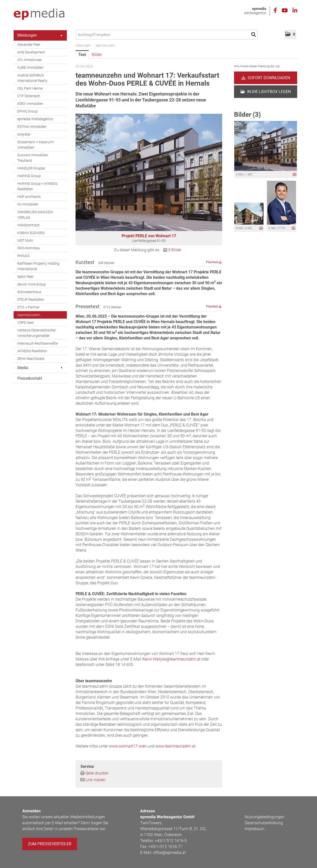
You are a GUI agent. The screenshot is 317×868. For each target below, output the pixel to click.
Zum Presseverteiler (50, 844)
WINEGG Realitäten (32, 351)
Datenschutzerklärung (264, 823)
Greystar (24, 134)
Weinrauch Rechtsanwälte (38, 343)
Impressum (254, 829)
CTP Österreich (29, 96)
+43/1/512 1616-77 (165, 847)
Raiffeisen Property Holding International (38, 266)
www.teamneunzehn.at (175, 746)
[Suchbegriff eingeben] (167, 35)
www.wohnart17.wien (128, 746)
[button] (290, 35)
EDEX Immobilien (30, 104)
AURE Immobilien (30, 68)
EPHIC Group (27, 111)
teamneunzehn (29, 315)
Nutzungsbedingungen (264, 817)
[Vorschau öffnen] (149, 172)
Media (40, 368)
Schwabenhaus (29, 292)
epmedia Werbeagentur (35, 119)
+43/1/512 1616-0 (171, 841)
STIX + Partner (28, 307)
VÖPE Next (26, 323)
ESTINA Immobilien (32, 127)
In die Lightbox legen (266, 92)
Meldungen (40, 35)
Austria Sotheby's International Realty (32, 78)
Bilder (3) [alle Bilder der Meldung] (247, 115)
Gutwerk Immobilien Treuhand (33, 158)
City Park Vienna (30, 88)
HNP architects (29, 197)
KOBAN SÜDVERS (31, 233)
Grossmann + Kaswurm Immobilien (36, 145)
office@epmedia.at (169, 853)
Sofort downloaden (266, 78)
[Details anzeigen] (294, 175)
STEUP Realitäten (31, 300)
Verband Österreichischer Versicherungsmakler (37, 333)
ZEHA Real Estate (31, 359)
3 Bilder (175, 250)
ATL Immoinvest (30, 60)
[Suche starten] (254, 35)
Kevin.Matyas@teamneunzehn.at (171, 659)
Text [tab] (82, 55)
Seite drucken (97, 773)
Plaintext (214, 262)
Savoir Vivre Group (32, 284)
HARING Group (29, 176)
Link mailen (95, 780)
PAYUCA (24, 256)
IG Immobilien (28, 204)
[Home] (39, 14)
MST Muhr (25, 240)
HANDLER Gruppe (31, 168)
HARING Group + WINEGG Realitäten (38, 186)
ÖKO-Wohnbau (29, 248)
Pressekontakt (30, 378)
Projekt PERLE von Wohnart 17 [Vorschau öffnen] (149, 236)
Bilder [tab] (97, 55)
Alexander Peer (29, 45)
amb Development (31, 52)
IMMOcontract (28, 225)
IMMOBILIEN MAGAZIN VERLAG (35, 215)
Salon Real (25, 277)
